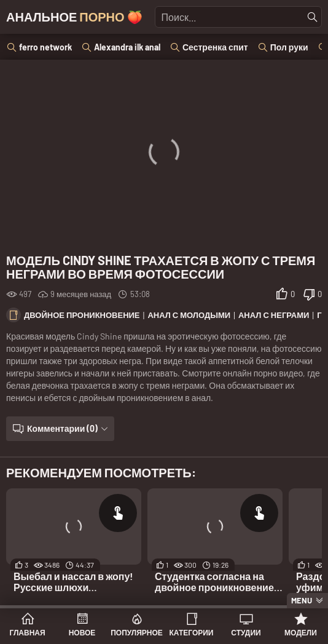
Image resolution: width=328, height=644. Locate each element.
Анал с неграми (274, 315)
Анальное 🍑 (74, 17)
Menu (302, 600)
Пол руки (289, 47)
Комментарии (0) (62, 428)
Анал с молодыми (189, 315)
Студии (246, 632)
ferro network (45, 47)
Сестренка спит (215, 47)
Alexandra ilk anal (127, 47)
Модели (301, 632)
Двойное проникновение (82, 315)
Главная (27, 632)
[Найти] (313, 17)
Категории (192, 632)
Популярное (137, 632)
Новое (82, 632)
